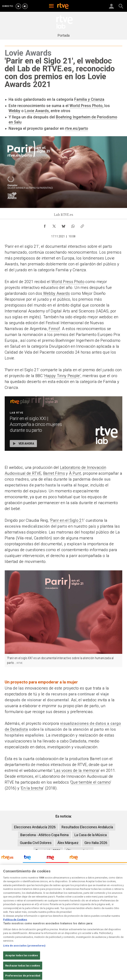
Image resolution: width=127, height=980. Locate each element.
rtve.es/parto (77, 128)
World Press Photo (86, 106)
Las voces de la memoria (76, 770)
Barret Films (54, 473)
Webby (14, 111)
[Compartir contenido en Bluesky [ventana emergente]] (63, 225)
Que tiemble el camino (90, 782)
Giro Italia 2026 (96, 843)
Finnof (54, 329)
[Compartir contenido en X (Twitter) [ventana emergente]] (54, 225)
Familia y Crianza (89, 99)
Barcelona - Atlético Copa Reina (44, 835)
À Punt (75, 473)
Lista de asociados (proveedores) (24, 960)
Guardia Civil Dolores (36, 843)
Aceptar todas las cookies (22, 970)
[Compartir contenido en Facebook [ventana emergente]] (45, 225)
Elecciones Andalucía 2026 (35, 827)
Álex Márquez (68, 843)
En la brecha (32, 788)
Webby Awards (56, 293)
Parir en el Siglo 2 (66, 520)
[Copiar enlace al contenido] (82, 225)
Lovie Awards (37, 111)
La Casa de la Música (91, 835)
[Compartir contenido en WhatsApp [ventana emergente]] (73, 225)
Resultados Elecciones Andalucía (87, 827)
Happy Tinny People (62, 376)
